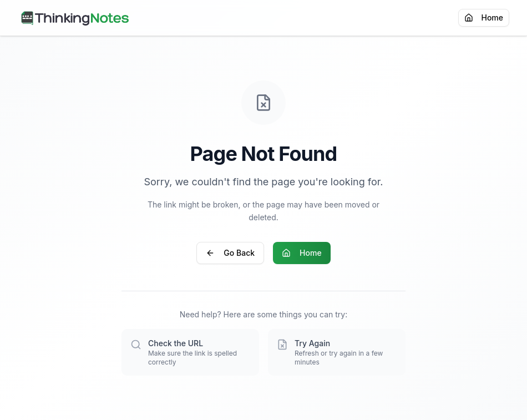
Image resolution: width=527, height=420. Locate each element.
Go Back (230, 253)
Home (484, 17)
